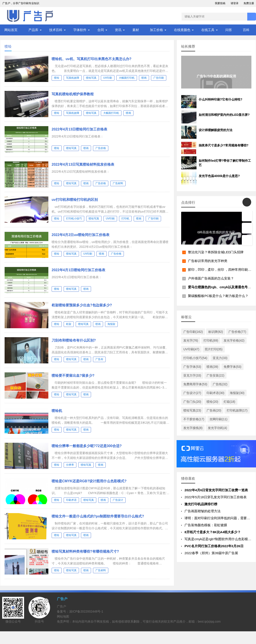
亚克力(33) (220, 358)
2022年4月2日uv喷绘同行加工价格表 (81, 235)
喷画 (144, 78)
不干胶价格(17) (194, 419)
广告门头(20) (192, 402)
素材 (136, 30)
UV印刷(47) (191, 349)
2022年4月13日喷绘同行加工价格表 (79, 129)
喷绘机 (57, 411)
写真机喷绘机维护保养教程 (73, 94)
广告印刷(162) (193, 332)
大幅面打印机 (127, 78)
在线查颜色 (182, 30)
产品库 (33, 30)
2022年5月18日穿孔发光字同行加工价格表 (215, 497)
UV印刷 (108, 78)
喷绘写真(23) (192, 410)
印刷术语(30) (215, 393)
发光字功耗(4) (217, 428)
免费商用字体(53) (195, 384)
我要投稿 (220, 3)
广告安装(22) (215, 375)
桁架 (69, 324)
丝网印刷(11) (218, 419)
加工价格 (156, 30)
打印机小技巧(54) (195, 358)
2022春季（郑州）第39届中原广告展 (211, 553)
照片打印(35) (214, 349)
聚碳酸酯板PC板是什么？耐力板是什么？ (218, 296)
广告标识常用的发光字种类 (208, 261)
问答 (229, 30)
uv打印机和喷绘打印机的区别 (75, 200)
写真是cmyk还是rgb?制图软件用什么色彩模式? (219, 539)
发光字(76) (191, 340)
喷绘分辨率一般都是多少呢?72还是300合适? (87, 446)
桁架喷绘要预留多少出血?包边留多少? (82, 305)
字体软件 (80, 30)
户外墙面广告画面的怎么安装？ (211, 278)
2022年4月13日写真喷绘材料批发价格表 (83, 164)
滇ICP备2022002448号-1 (86, 611)
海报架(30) (237, 393)
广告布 (99, 359)
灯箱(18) (229, 402)
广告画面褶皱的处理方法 (203, 511)
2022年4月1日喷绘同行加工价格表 (78, 270)
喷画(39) (212, 367)
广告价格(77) (237, 332)
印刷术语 (71, 500)
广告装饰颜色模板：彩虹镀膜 (206, 525)
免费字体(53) (232, 367)
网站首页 (11, 30)
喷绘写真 (91, 78)
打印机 (125, 219)
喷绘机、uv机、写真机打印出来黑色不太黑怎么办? (91, 59)
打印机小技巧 (74, 219)
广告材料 (118, 183)
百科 (246, 30)
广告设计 (118, 500)
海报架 (111, 324)
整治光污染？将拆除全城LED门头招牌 (216, 252)
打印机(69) (211, 340)
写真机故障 (73, 78)
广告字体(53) (192, 367)
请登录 (235, 3)
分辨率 (70, 465)
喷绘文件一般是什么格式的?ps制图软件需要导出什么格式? (98, 516)
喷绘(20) (212, 402)
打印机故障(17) (237, 410)
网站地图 (63, 616)
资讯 (118, 30)
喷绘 (57, 78)
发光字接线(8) (193, 428)
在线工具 (208, 30)
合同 (101, 30)
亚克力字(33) (192, 375)
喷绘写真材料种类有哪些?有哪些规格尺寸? (85, 551)
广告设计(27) (192, 393)
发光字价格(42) (234, 340)
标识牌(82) (216, 332)
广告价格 (101, 148)
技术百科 (56, 30)
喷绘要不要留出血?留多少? (73, 376)
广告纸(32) (220, 384)
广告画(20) (214, 410)
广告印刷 (159, 78)
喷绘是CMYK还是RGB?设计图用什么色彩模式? (89, 481)
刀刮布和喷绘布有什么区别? (74, 340)
